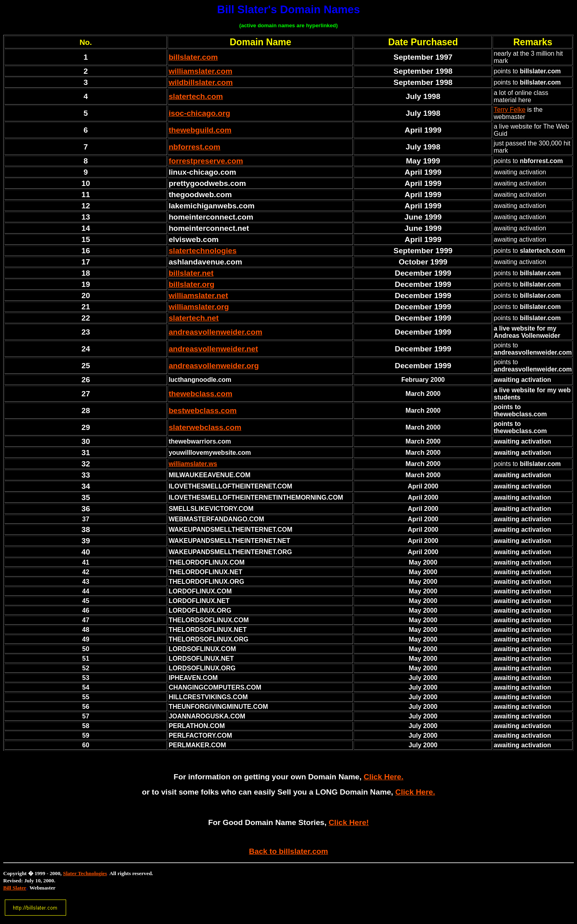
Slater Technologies (85, 873)
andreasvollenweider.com (216, 332)
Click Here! (349, 822)
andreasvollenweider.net (213, 349)
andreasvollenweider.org (214, 366)
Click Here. (384, 777)
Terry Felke (509, 110)
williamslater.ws (193, 464)
